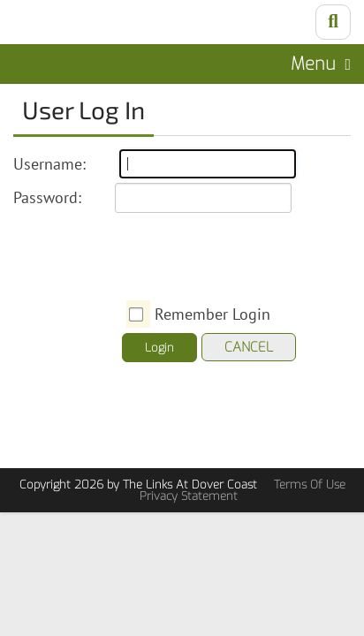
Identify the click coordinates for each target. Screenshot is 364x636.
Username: (49, 164)
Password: (47, 197)
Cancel (249, 347)
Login (159, 348)
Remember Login (212, 314)
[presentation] (260, 253)
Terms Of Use (310, 485)
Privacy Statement (189, 496)
